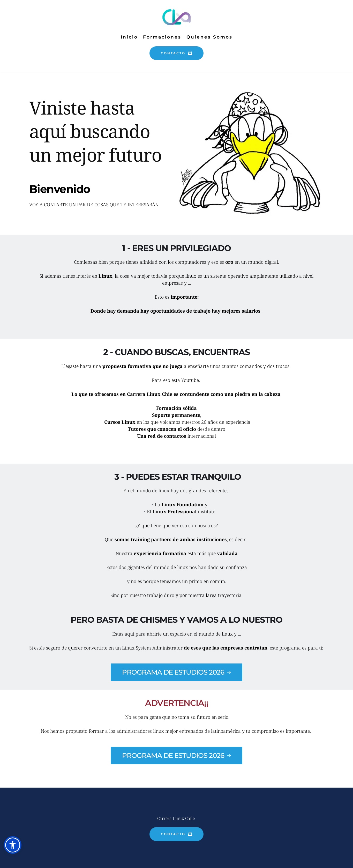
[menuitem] (129, 37)
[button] (13, 845)
